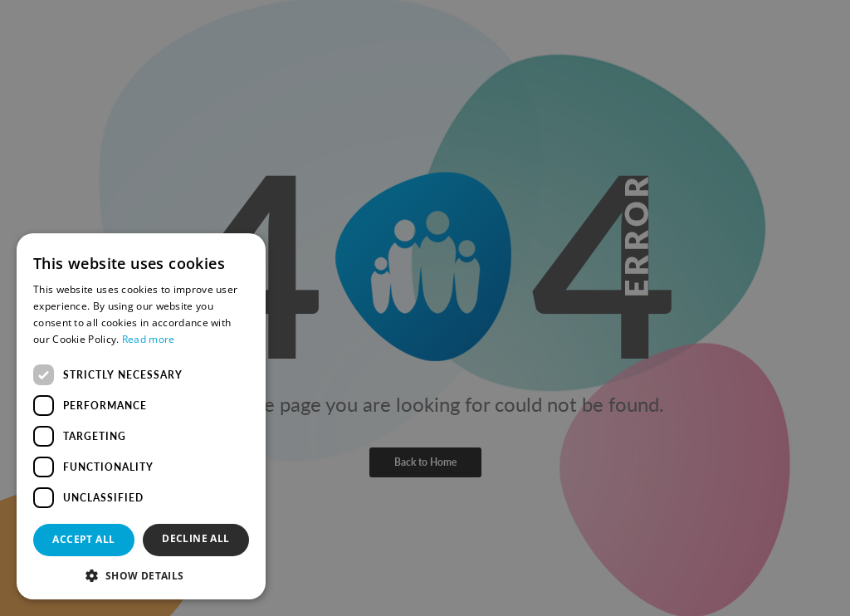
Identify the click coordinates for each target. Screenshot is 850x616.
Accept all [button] (83, 539)
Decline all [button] (195, 538)
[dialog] (425, 308)
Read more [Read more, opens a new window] (149, 339)
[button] (141, 575)
